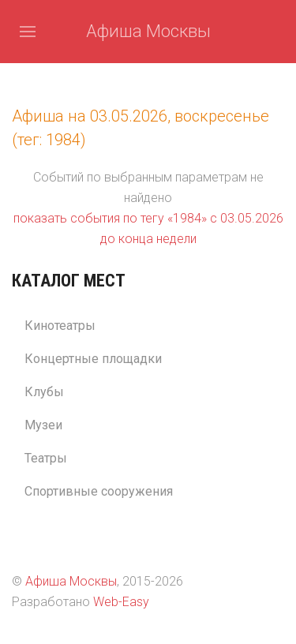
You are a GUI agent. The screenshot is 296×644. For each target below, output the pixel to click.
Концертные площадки (93, 359)
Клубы (44, 392)
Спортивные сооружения (99, 491)
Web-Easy (121, 602)
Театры (46, 458)
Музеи (43, 425)
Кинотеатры (60, 326)
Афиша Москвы (148, 31)
